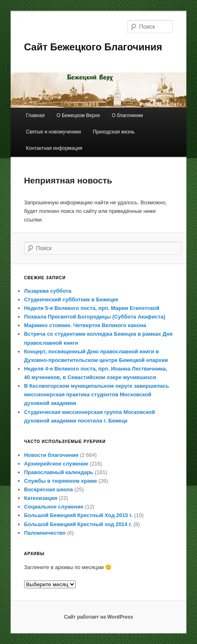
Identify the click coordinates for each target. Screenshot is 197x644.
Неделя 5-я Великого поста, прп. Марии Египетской (92, 308)
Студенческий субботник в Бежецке (71, 299)
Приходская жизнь (114, 132)
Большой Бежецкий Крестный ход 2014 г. (78, 524)
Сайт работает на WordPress (98, 617)
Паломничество (45, 533)
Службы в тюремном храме (61, 481)
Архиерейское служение (56, 464)
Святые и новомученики (53, 132)
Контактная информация (54, 148)
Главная (35, 115)
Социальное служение (54, 507)
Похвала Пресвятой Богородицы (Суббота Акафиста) (95, 317)
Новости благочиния (51, 455)
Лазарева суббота (48, 291)
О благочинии (127, 115)
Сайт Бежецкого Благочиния (93, 47)
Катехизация (41, 498)
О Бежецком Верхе (78, 115)
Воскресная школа (49, 489)
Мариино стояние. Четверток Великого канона (85, 325)
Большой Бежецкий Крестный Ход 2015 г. (78, 515)
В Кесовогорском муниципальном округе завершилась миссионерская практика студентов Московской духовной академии (97, 394)
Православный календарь (59, 472)
